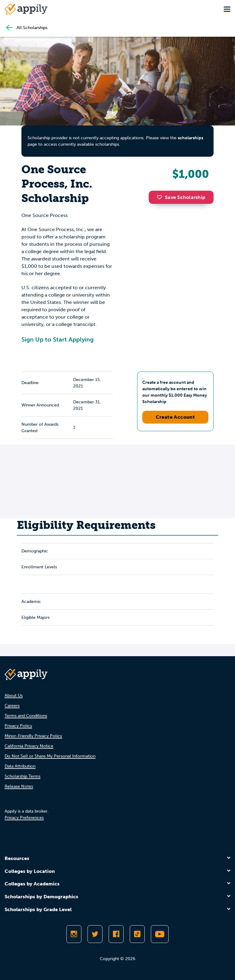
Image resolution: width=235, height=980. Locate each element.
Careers (12, 706)
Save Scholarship (181, 197)
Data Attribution (20, 766)
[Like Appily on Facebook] (116, 934)
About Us (14, 696)
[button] (161, 197)
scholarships (190, 138)
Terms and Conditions (26, 716)
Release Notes (19, 786)
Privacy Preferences (24, 818)
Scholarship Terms (22, 776)
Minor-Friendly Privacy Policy (33, 736)
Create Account (175, 417)
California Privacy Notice (29, 746)
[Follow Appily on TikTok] (137, 934)
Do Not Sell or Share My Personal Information (50, 756)
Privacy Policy (18, 726)
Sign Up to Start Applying (58, 339)
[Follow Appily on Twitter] (95, 934)
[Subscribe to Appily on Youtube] (160, 934)
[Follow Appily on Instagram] (74, 934)
